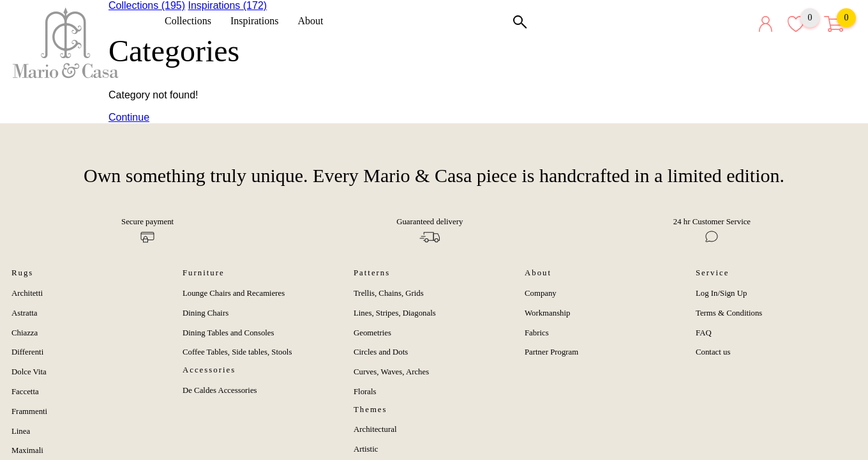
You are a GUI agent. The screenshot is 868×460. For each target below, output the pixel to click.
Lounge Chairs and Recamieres (234, 293)
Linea (21, 431)
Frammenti (29, 411)
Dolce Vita (29, 372)
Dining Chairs (206, 313)
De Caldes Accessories (220, 390)
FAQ (704, 333)
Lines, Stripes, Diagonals (395, 313)
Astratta (25, 313)
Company (541, 293)
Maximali (27, 450)
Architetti (27, 293)
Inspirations (259, 21)
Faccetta (25, 392)
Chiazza (25, 333)
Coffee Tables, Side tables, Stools (237, 352)
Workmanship (547, 313)
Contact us (713, 352)
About (315, 21)
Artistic (366, 449)
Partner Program (551, 352)
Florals (365, 392)
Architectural (375, 429)
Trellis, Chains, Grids (389, 293)
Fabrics (537, 333)
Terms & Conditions (729, 313)
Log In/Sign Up (721, 293)
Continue (129, 117)
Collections (192, 21)
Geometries (372, 333)
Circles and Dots (381, 352)
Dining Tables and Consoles (228, 333)
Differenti (27, 352)
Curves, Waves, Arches (391, 372)
